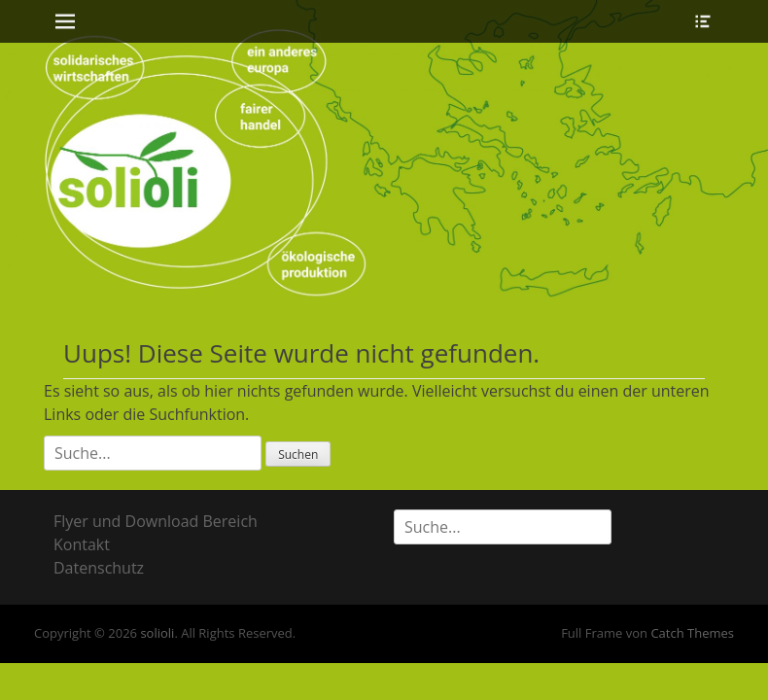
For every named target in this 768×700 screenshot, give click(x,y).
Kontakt (82, 544)
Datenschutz (99, 568)
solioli (157, 633)
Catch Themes (692, 633)
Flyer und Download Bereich (156, 521)
